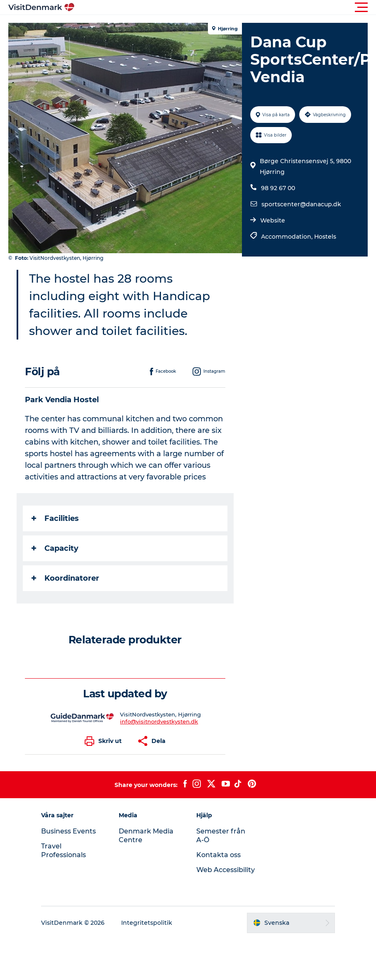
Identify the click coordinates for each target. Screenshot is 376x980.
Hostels (325, 237)
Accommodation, (288, 237)
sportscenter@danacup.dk (301, 204)
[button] (225, 7)
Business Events (68, 831)
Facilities (55, 518)
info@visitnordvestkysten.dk (159, 721)
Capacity (55, 548)
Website (273, 220)
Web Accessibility (226, 870)
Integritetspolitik (147, 923)
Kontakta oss (219, 855)
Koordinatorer (65, 578)
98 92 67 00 (278, 188)
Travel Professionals (63, 850)
